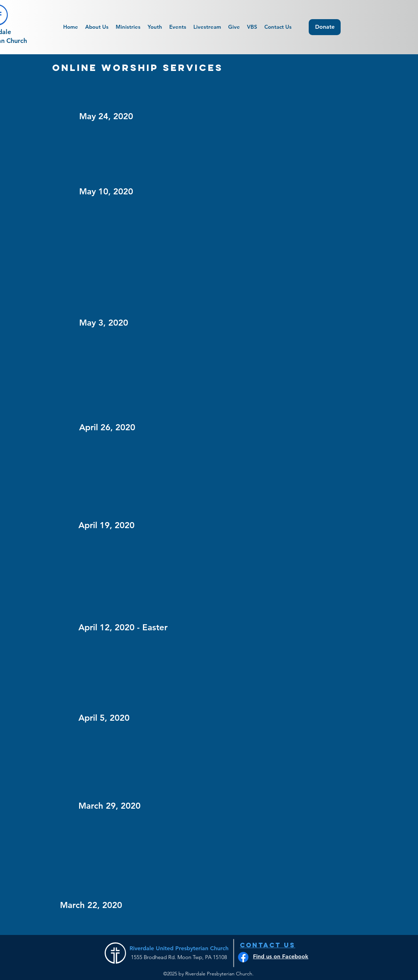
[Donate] (325, 27)
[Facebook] (243, 957)
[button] (178, 27)
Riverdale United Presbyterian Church (179, 948)
